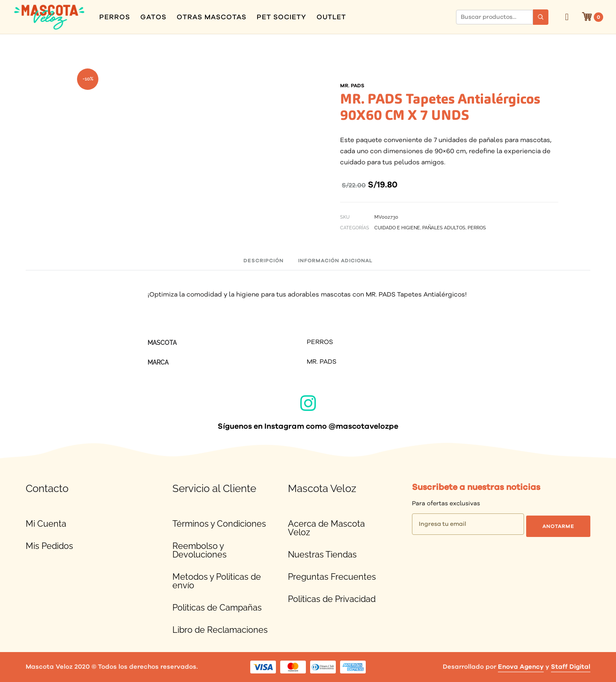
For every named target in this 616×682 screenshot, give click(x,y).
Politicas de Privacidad (332, 599)
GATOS (153, 17)
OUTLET (331, 17)
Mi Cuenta (46, 524)
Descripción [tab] (264, 261)
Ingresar (567, 17)
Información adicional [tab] (335, 261)
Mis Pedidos (49, 546)
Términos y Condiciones (219, 524)
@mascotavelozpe (363, 427)
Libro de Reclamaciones (220, 630)
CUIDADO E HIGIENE (397, 228)
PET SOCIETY (281, 17)
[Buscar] (541, 17)
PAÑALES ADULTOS (444, 228)
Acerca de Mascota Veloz (326, 528)
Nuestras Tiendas (322, 554)
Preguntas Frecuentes (332, 577)
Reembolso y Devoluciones (200, 550)
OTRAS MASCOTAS (212, 17)
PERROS (115, 17)
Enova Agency (521, 667)
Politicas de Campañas (217, 608)
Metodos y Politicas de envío (217, 581)
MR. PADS (321, 362)
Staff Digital (571, 667)
